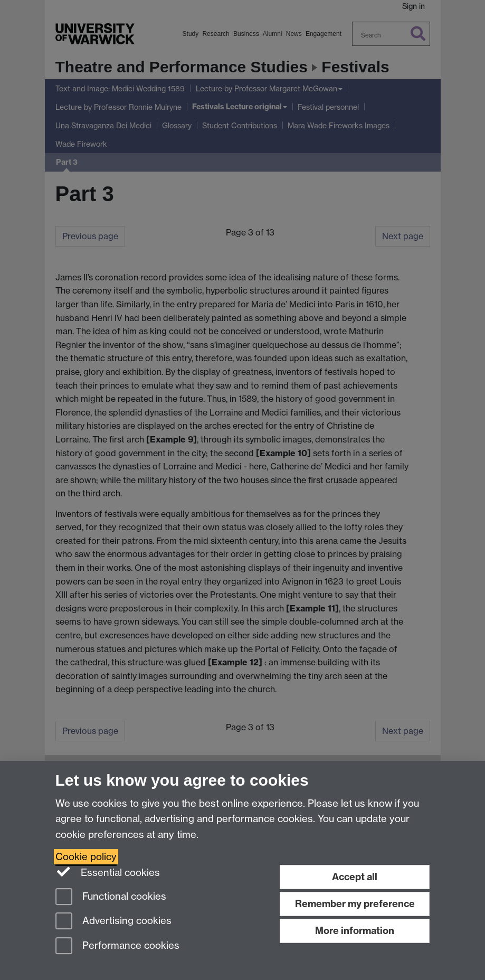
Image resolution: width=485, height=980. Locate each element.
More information (355, 931)
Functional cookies (111, 897)
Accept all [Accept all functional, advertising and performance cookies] (355, 877)
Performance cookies (117, 946)
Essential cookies (108, 872)
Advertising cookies (113, 922)
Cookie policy (86, 857)
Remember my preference (355, 904)
